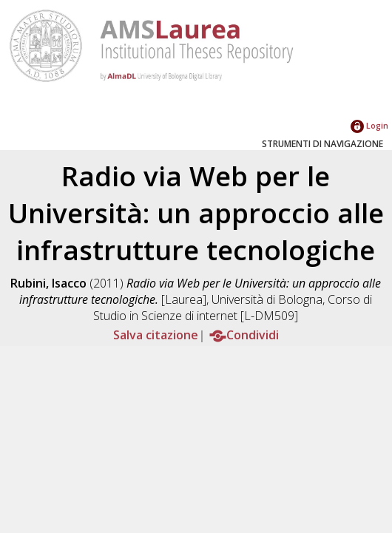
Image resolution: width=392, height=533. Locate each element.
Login (369, 125)
